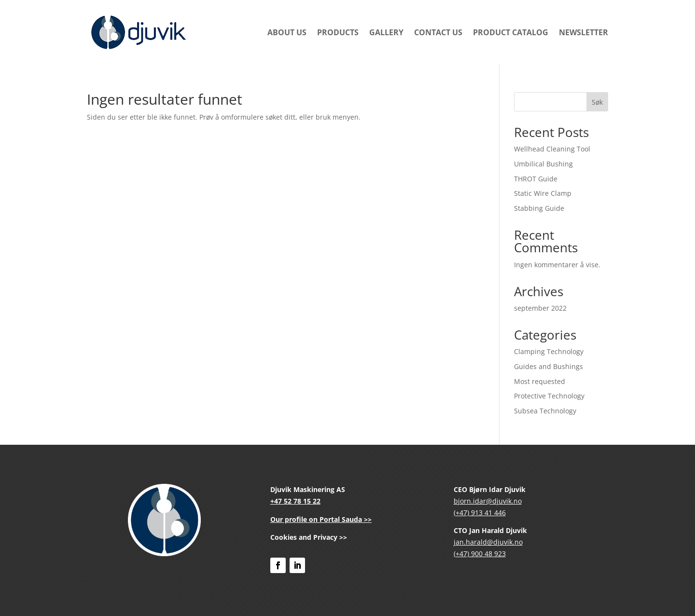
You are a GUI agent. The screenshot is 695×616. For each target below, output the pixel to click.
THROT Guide (536, 179)
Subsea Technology (545, 411)
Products (338, 32)
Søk (597, 102)
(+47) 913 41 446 (480, 513)
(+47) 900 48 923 (480, 554)
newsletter (584, 32)
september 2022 (540, 308)
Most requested (540, 381)
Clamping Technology (549, 351)
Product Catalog (511, 32)
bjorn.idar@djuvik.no (488, 501)
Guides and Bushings (549, 366)
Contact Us (438, 32)
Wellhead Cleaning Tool (552, 149)
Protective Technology (549, 396)
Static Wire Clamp (543, 193)
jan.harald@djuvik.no (488, 542)
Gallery (386, 32)
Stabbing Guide (539, 208)
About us (287, 32)
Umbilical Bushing (543, 164)
